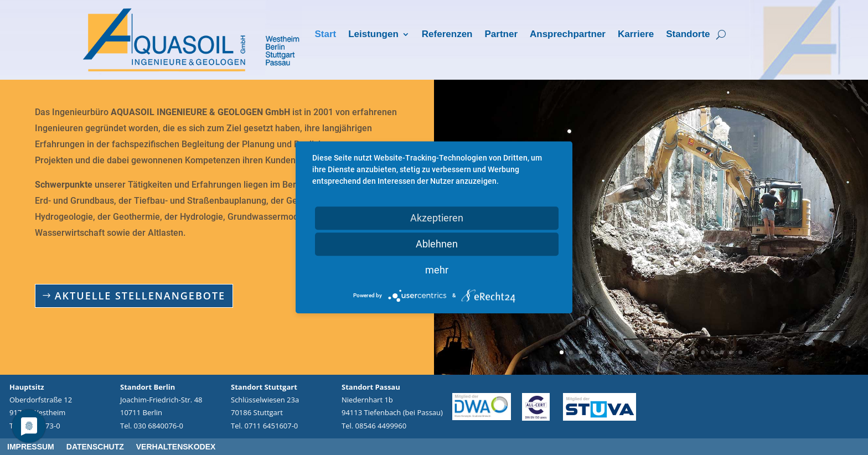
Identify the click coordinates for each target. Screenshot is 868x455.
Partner (501, 35)
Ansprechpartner (568, 35)
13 (675, 352)
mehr (437, 270)
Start (325, 35)
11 (656, 352)
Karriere (636, 35)
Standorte (688, 35)
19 (731, 352)
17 (712, 352)
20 (740, 352)
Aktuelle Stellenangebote (140, 296)
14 (684, 352)
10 (646, 352)
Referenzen (447, 35)
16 (703, 352)
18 (722, 352)
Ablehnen (437, 244)
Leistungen (373, 35)
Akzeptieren (437, 218)
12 (665, 352)
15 (693, 352)
